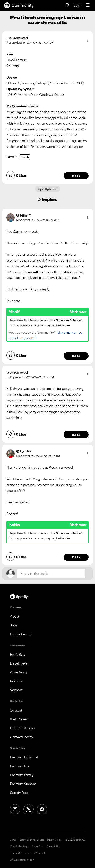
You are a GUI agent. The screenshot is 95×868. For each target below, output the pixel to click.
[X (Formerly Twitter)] (29, 809)
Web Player (19, 719)
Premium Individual (24, 757)
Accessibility (53, 847)
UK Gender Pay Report (22, 860)
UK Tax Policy (41, 853)
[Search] (68, 5)
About (15, 616)
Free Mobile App (22, 728)
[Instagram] (15, 809)
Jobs (14, 625)
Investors (17, 681)
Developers (19, 663)
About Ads (37, 847)
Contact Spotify (22, 737)
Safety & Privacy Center (32, 840)
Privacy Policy (54, 840)
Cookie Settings (19, 847)
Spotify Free (19, 793)
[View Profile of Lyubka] (25, 451)
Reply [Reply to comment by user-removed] (76, 176)
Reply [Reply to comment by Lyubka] (76, 557)
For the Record (21, 634)
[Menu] (88, 5)
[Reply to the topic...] (51, 574)
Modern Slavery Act (20, 853)
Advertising (19, 672)
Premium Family (22, 775)
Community (19, 5)
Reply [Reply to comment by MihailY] (76, 356)
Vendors (16, 690)
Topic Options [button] (46, 189)
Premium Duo (20, 766)
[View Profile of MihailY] (26, 215)
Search (25, 157)
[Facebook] (42, 809)
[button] (88, 40)
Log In (78, 5)
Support (16, 710)
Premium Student (23, 784)
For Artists (18, 654)
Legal (13, 840)
